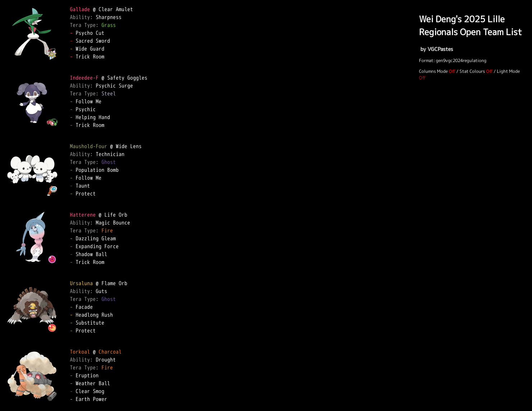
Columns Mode (433, 71)
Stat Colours (472, 71)
